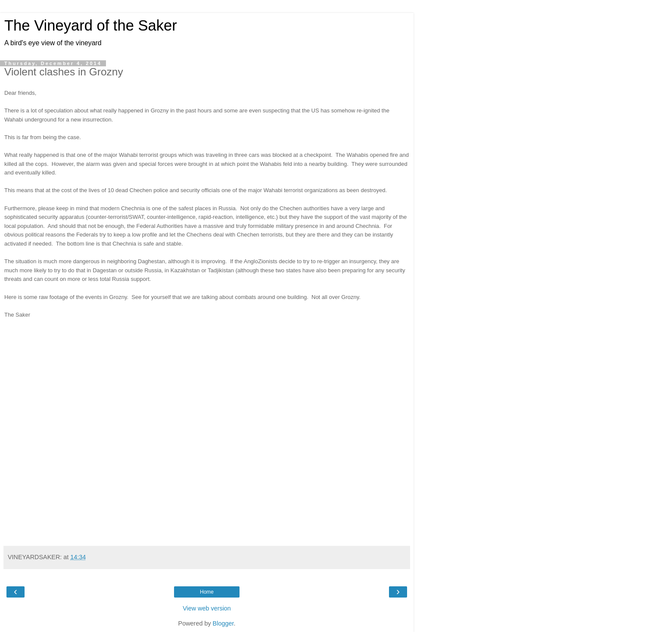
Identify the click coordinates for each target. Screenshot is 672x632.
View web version (207, 608)
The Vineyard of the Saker (91, 25)
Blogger (223, 623)
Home (207, 592)
